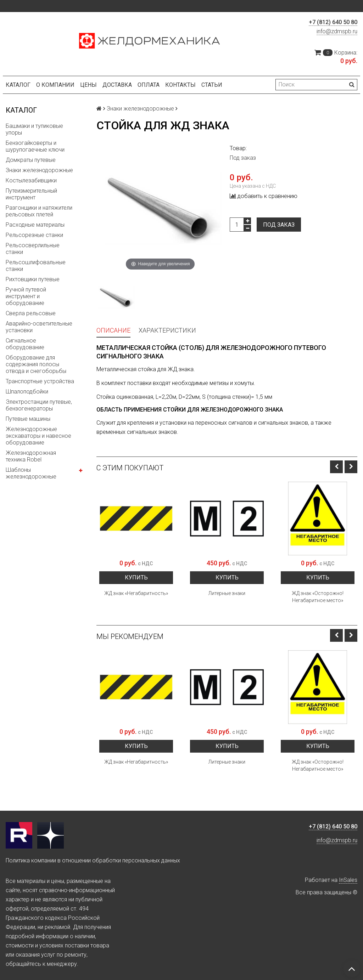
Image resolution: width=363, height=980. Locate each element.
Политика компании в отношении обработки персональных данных (93, 860)
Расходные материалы (35, 225)
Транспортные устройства (40, 381)
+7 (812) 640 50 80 (333, 22)
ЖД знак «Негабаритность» (136, 593)
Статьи (212, 85)
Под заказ (279, 225)
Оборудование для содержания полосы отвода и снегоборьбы (36, 364)
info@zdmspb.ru (337, 31)
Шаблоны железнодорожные (31, 473)
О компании (55, 85)
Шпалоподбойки (27, 392)
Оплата (149, 85)
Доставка (117, 85)
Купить (136, 577)
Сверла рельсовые (31, 313)
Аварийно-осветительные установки (39, 327)
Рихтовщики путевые (33, 279)
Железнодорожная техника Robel (31, 456)
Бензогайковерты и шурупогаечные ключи (35, 146)
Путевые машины (28, 419)
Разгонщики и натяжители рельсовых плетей (39, 211)
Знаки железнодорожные (39, 170)
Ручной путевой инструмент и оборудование (26, 296)
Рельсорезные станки (34, 235)
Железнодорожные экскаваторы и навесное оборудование (38, 436)
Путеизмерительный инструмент (31, 194)
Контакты (180, 85)
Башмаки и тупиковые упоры (34, 129)
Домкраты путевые (31, 160)
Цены (88, 85)
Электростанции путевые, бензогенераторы (39, 405)
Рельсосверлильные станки (33, 249)
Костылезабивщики (31, 180)
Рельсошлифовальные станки (36, 266)
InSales (348, 880)
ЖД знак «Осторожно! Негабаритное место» (318, 597)
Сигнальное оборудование (25, 344)
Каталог (18, 85)
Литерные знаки (227, 593)
